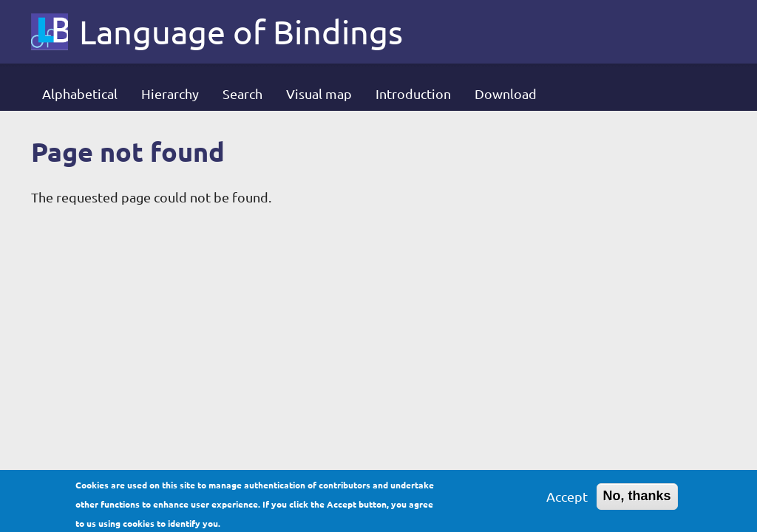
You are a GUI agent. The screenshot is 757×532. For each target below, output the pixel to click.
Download (506, 93)
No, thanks (637, 499)
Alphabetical (80, 93)
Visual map (319, 93)
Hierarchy (170, 93)
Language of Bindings (241, 32)
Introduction (413, 93)
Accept (567, 499)
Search (242, 93)
